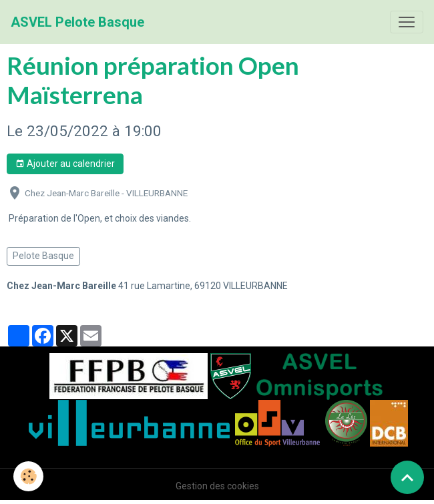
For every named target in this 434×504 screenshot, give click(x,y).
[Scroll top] (407, 477)
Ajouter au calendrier (65, 164)
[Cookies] (28, 476)
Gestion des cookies (217, 486)
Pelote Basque (43, 256)
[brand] (77, 22)
